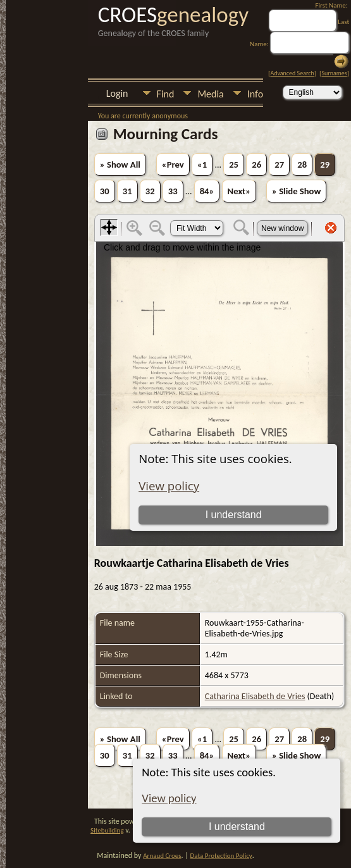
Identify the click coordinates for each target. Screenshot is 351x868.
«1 (202, 164)
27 (279, 164)
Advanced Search (292, 73)
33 (173, 191)
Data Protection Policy (221, 856)
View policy (169, 798)
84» (207, 191)
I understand (237, 827)
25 (234, 164)
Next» (239, 191)
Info (255, 94)
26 (256, 164)
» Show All (120, 164)
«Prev (173, 164)
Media (210, 94)
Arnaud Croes (162, 856)
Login (117, 93)
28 (302, 164)
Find (166, 94)
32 (150, 191)
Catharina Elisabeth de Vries (255, 696)
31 (127, 191)
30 (105, 191)
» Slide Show (296, 191)
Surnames (334, 73)
